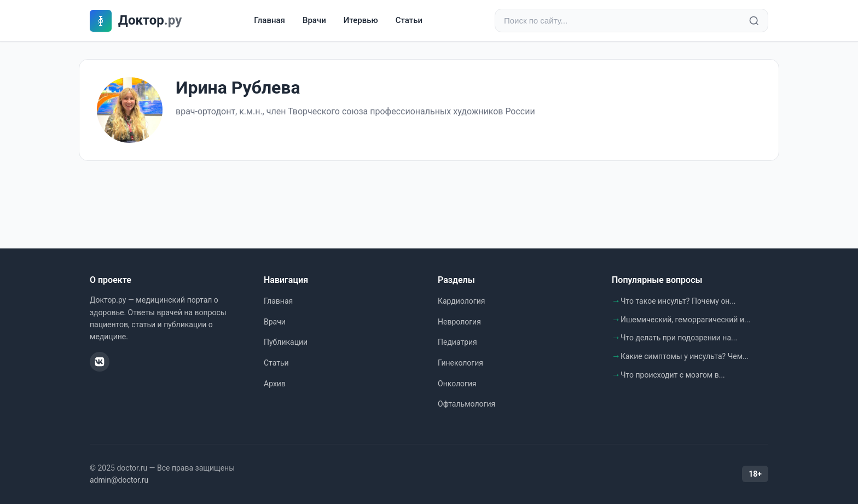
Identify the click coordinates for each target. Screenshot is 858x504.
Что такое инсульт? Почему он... (678, 301)
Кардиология (461, 301)
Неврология (459, 322)
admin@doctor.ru (119, 480)
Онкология (457, 384)
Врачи (314, 20)
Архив (275, 384)
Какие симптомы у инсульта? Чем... (685, 356)
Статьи (409, 20)
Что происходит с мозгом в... (673, 375)
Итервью (361, 20)
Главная (269, 20)
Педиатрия (457, 342)
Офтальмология (466, 404)
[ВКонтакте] (100, 362)
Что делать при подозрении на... (679, 338)
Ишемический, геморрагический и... (685, 320)
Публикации (286, 342)
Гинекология (460, 363)
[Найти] (754, 21)
